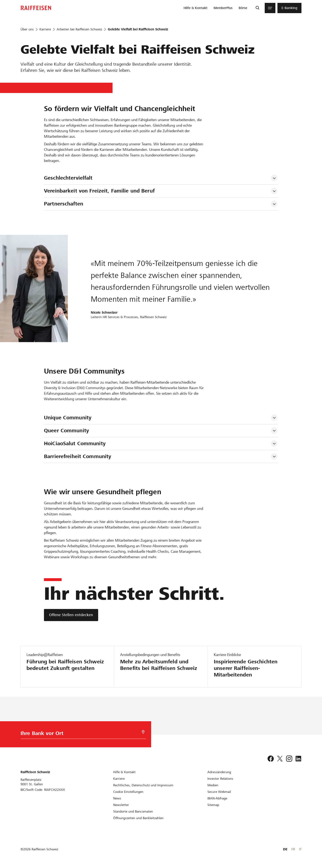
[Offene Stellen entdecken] (71, 615)
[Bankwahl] (81, 734)
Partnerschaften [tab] (64, 204)
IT (300, 849)
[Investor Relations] (220, 779)
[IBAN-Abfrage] (217, 798)
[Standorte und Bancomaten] (133, 811)
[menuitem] (195, 8)
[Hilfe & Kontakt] (124, 772)
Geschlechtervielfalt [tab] (68, 178)
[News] (117, 798)
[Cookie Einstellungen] (128, 792)
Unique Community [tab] (68, 418)
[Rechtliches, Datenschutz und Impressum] (143, 785)
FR (293, 849)
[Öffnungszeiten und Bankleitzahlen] (138, 818)
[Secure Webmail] (219, 792)
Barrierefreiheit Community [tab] (78, 456)
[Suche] (257, 8)
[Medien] (213, 785)
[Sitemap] (213, 805)
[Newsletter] (121, 805)
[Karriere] (119, 779)
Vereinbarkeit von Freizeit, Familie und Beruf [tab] (99, 191)
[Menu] (270, 8)
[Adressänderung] (219, 772)
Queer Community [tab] (66, 431)
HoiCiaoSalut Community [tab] (75, 443)
